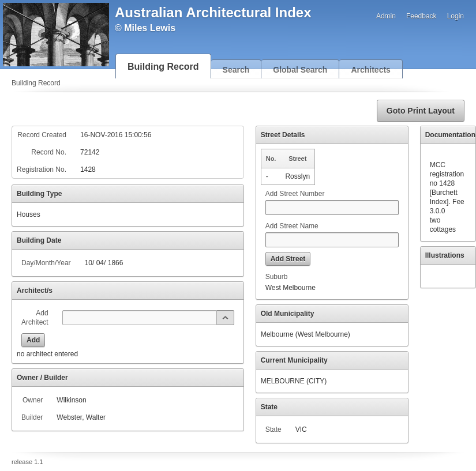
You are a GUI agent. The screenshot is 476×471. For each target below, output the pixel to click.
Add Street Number (295, 194)
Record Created (42, 135)
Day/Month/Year (46, 263)
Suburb (277, 277)
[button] (421, 111)
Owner (33, 400)
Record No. (49, 152)
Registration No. (42, 169)
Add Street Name (292, 226)
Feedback (421, 16)
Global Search (300, 70)
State (273, 429)
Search (236, 70)
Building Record (163, 67)
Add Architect (35, 318)
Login (456, 16)
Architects (370, 70)
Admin (386, 16)
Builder (32, 417)
